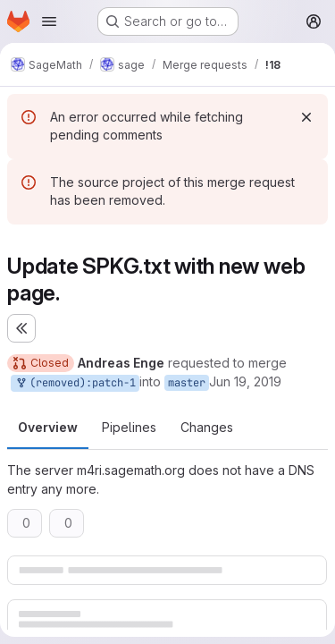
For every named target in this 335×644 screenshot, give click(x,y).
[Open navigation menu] (49, 21)
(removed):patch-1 (75, 383)
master (187, 383)
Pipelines (129, 427)
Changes (207, 427)
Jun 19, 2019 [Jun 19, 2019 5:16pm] (245, 381)
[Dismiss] (306, 117)
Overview (48, 427)
